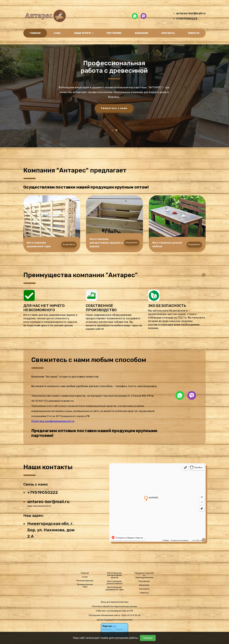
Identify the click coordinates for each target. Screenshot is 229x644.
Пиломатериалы (85, 581)
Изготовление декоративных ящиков (114, 575)
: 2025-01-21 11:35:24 (130, 615)
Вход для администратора (115, 602)
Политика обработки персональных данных (115, 606)
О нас (57, 33)
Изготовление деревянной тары (114, 588)
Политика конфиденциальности (53, 421)
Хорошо (148, 638)
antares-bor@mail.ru (191, 13)
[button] (113, 130)
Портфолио (114, 33)
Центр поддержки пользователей (115, 620)
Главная (35, 33)
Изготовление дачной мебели (114, 582)
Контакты (168, 33)
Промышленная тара (85, 586)
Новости (194, 33)
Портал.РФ (127, 611)
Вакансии (142, 33)
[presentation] (107, 130)
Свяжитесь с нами (118, 108)
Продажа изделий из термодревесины (144, 575)
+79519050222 (187, 19)
